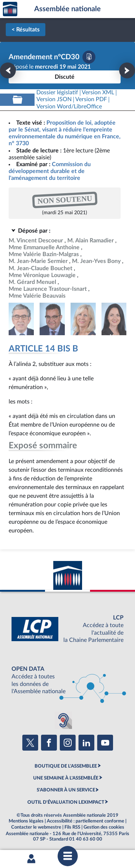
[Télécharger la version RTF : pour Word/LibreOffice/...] (69, 107)
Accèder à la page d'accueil (10, 9)
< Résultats (26, 30)
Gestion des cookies (104, 827)
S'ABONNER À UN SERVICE (66, 790)
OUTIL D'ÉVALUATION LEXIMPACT (66, 802)
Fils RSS (72, 827)
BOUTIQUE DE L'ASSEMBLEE (66, 766)
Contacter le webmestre (36, 827)
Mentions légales (26, 821)
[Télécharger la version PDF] (89, 57)
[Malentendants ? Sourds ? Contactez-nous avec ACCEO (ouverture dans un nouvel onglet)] (63, 720)
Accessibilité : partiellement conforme (85, 821)
